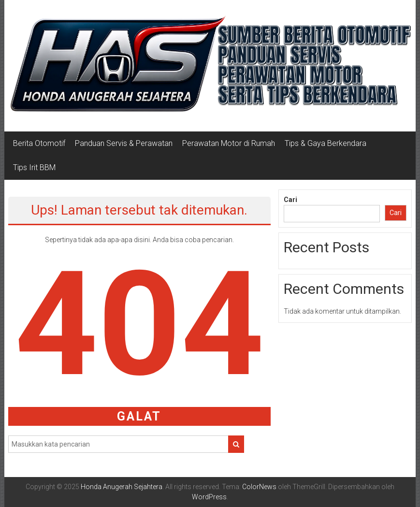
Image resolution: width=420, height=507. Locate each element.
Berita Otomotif (39, 143)
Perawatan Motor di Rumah (229, 143)
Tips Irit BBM (34, 167)
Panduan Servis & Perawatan (124, 143)
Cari (290, 200)
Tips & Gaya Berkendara (326, 143)
